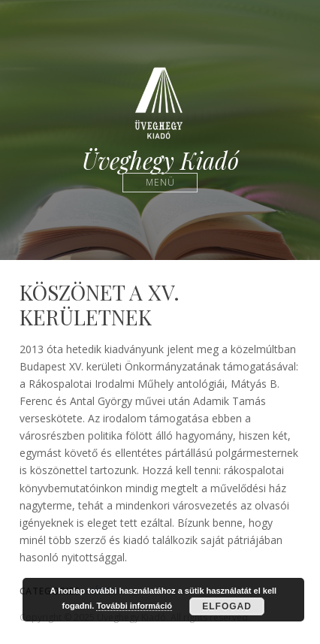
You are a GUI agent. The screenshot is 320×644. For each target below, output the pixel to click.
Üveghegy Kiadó (160, 160)
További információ (134, 606)
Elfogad (227, 606)
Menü (160, 182)
